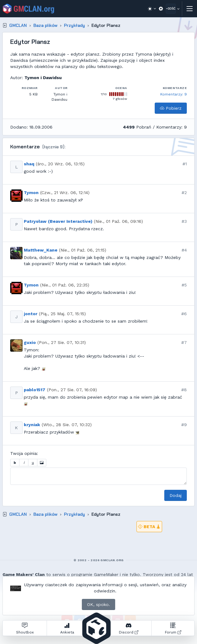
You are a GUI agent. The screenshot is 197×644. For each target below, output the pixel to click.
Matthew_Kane (41, 250)
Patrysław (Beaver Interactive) (58, 221)
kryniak (32, 425)
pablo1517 (35, 390)
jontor (31, 314)
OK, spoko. (98, 604)
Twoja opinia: (24, 453)
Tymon (31, 193)
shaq (29, 164)
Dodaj (176, 495)
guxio (30, 342)
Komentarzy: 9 (174, 94)
